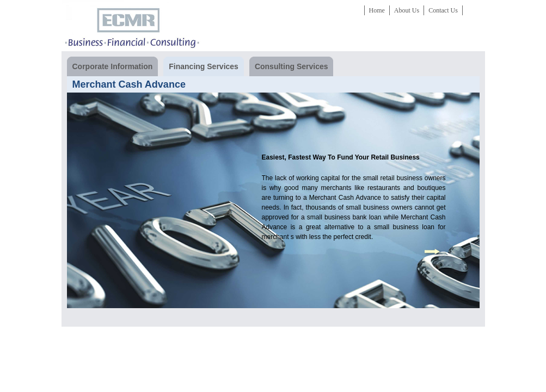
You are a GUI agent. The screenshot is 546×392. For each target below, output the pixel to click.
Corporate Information (110, 66)
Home (377, 10)
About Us (407, 10)
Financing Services (201, 66)
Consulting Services (289, 66)
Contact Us (443, 10)
